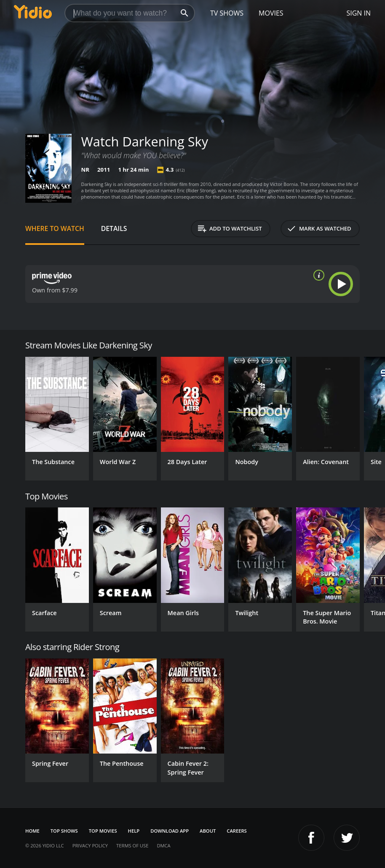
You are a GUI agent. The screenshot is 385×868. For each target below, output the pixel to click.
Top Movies (103, 831)
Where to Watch (55, 228)
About (208, 831)
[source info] (317, 275)
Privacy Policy (90, 845)
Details (114, 228)
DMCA (163, 845)
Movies (271, 13)
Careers (237, 831)
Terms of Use (132, 845)
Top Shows (64, 831)
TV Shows (227, 13)
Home (32, 831)
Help (134, 831)
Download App (170, 831)
